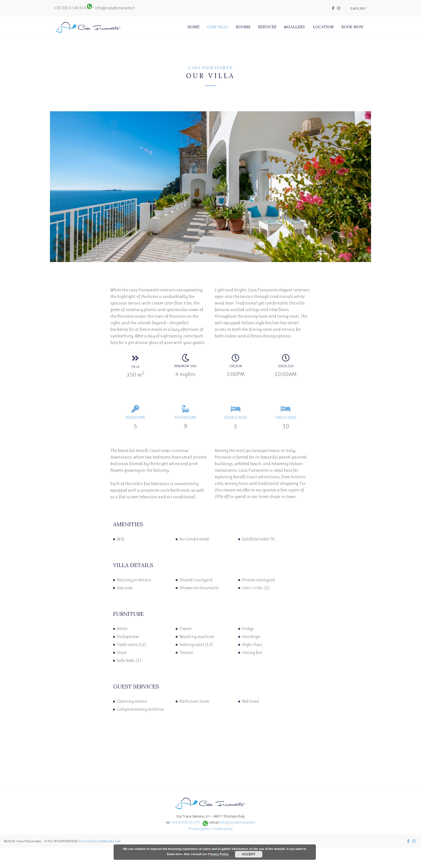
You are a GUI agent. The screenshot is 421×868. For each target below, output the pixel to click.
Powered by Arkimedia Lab (100, 841)
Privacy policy (199, 829)
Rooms (243, 27)
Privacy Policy (218, 854)
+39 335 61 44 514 (70, 8)
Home (193, 27)
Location (323, 27)
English (358, 8)
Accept (249, 854)
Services (267, 27)
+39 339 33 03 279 (185, 822)
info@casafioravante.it (115, 8)
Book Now (353, 27)
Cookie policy (223, 829)
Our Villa (218, 27)
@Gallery (295, 27)
